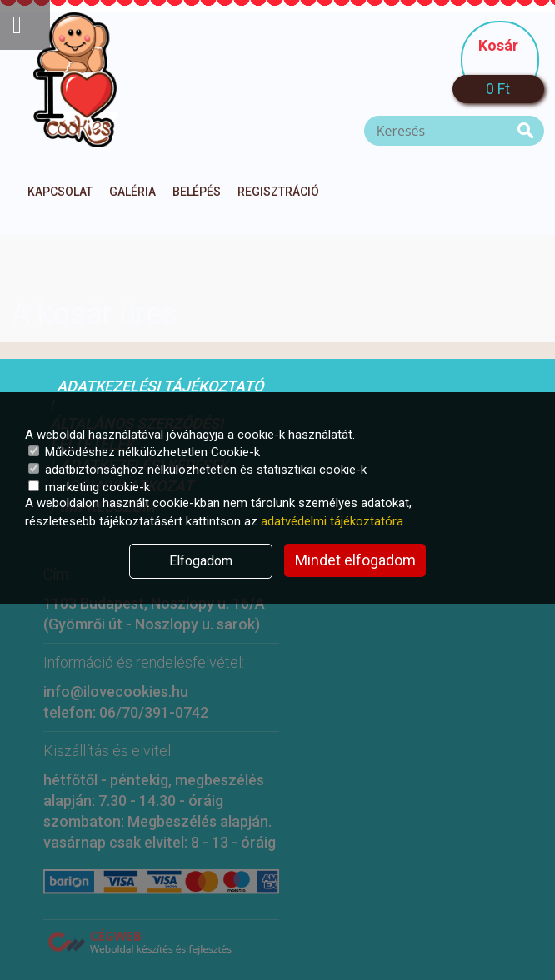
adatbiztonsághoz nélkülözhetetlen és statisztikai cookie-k (197, 470)
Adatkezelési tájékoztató (160, 386)
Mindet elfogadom (355, 560)
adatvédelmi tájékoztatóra (332, 521)
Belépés (197, 192)
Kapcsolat (60, 192)
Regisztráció (278, 192)
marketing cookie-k (89, 487)
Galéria (132, 192)
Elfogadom (201, 561)
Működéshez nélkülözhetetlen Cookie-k (144, 452)
